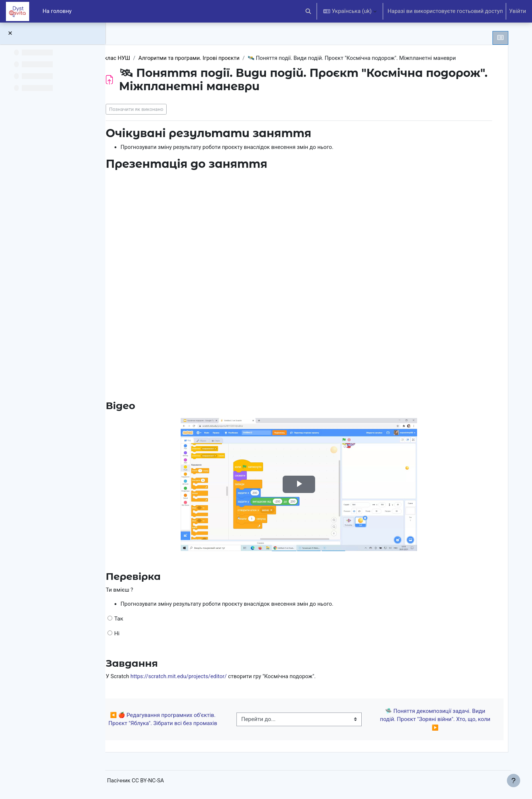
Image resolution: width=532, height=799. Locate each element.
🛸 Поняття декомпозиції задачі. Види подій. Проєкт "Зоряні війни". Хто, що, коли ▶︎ (438, 720)
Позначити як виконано (168, 109)
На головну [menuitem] (57, 11)
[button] (309, 11)
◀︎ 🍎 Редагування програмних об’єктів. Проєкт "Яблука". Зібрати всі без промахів (189, 720)
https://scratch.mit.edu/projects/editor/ (211, 677)
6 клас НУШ (147, 58)
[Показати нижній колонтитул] (514, 781)
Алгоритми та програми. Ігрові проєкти (221, 58)
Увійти (518, 11)
